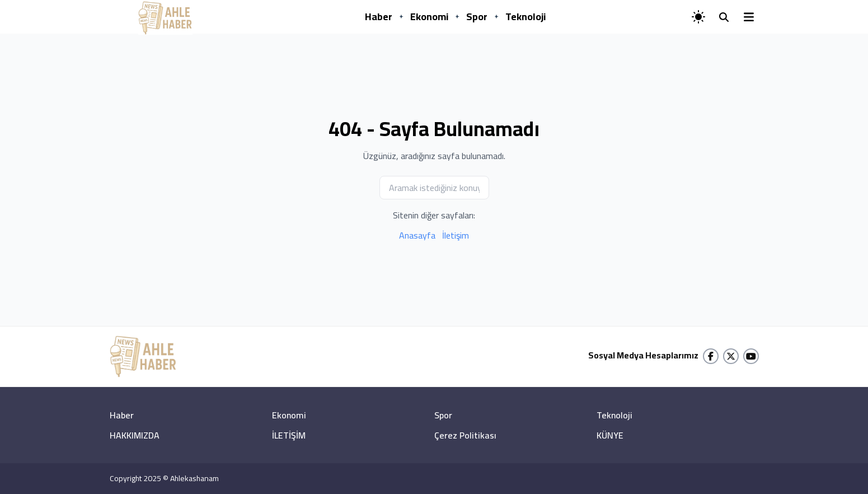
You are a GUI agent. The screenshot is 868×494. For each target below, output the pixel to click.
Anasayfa (417, 235)
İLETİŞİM (289, 435)
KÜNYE (610, 435)
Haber (379, 17)
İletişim (456, 235)
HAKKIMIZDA (135, 435)
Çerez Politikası (465, 435)
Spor (477, 17)
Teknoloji (526, 17)
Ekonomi (429, 17)
